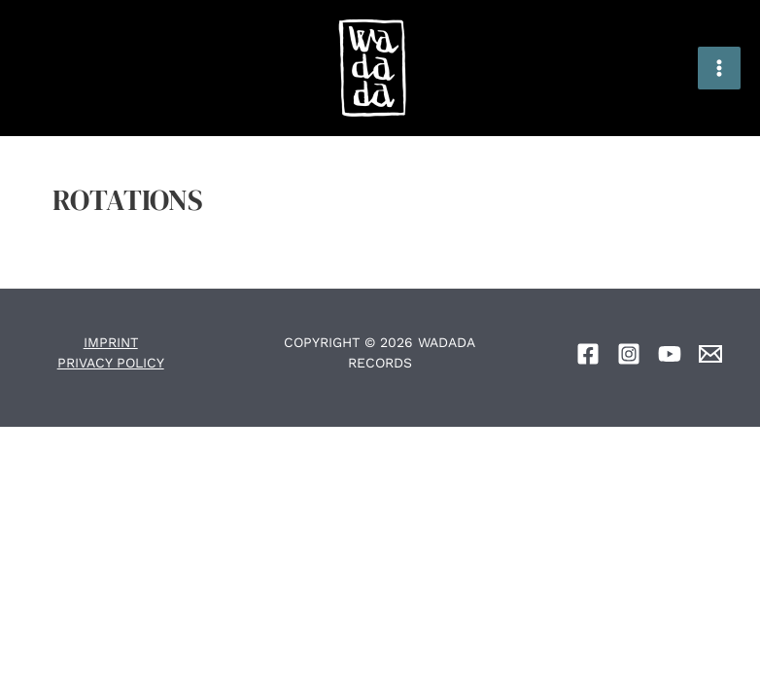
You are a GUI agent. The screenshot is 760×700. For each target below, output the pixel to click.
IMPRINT (111, 342)
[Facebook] (588, 354)
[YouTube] (670, 354)
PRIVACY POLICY (111, 363)
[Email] (710, 354)
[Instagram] (629, 354)
